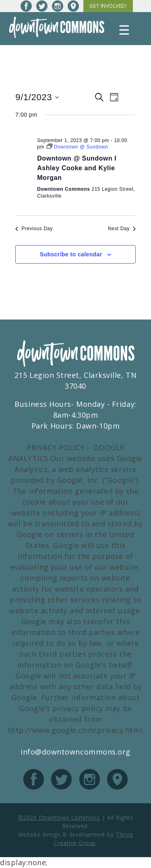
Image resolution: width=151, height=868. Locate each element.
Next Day (122, 229)
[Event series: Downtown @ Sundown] (78, 147)
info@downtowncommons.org (75, 752)
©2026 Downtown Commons (59, 817)
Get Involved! (108, 6)
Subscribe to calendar (71, 254)
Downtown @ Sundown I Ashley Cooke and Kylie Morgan (77, 168)
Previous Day (34, 229)
